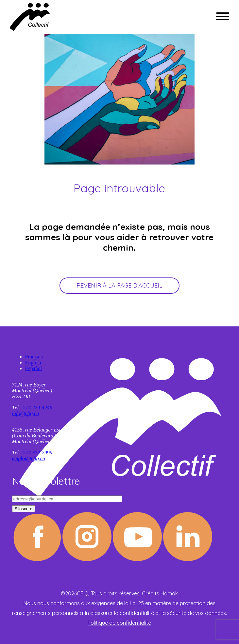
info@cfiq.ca (26, 413)
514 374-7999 (37, 453)
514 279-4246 (37, 408)
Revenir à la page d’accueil (119, 285)
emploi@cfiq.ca (29, 458)
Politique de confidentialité (119, 623)
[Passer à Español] (126, 369)
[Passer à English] (126, 363)
